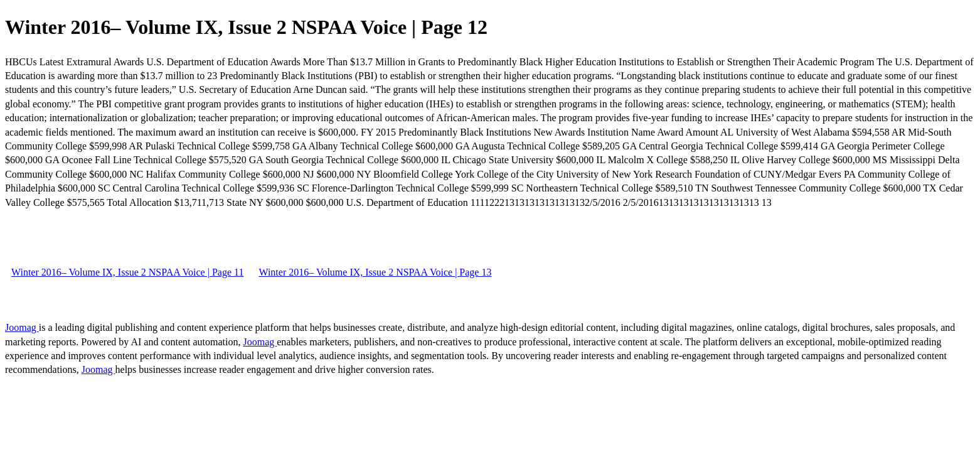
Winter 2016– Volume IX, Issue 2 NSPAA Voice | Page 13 (375, 272)
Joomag (22, 327)
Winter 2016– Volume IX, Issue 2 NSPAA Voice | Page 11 (127, 272)
